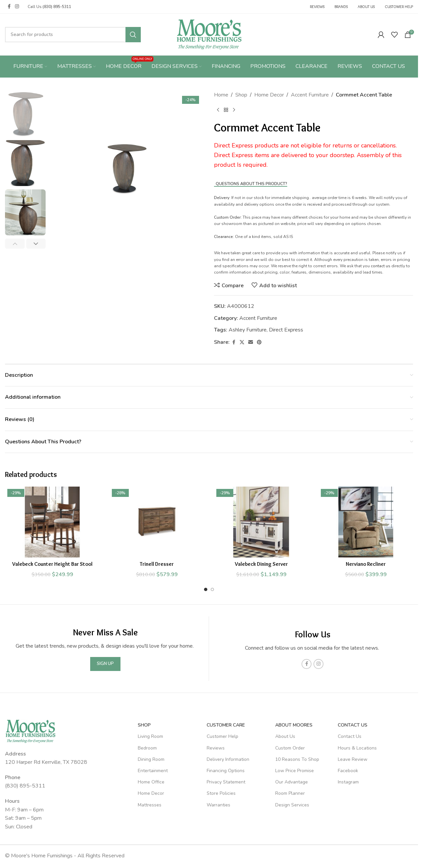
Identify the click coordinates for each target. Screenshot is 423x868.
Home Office (151, 782)
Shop (241, 95)
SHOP (144, 725)
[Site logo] (209, 34)
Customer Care (226, 725)
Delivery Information (228, 759)
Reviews (216, 748)
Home (221, 95)
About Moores (294, 725)
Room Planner (290, 793)
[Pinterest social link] (259, 342)
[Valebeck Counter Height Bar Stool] (52, 522)
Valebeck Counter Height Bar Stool (52, 564)
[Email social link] (251, 342)
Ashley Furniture (248, 330)
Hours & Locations (357, 748)
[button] (15, 244)
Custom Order (290, 748)
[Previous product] (218, 110)
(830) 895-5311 (57, 7)
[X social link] (242, 342)
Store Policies (221, 793)
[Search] (73, 35)
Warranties (218, 805)
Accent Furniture (310, 95)
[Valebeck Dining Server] (261, 522)
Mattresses (150, 805)
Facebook (348, 771)
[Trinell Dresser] (157, 522)
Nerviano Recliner (366, 564)
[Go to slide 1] (206, 589)
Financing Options (226, 771)
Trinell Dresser (157, 564)
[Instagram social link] (17, 7)
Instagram (348, 782)
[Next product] (234, 110)
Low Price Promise (295, 771)
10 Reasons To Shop (297, 759)
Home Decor (269, 95)
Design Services (292, 805)
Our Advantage (292, 782)
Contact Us (353, 725)
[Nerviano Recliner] (366, 522)
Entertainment (153, 771)
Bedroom (147, 748)
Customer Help (222, 736)
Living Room (150, 736)
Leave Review (353, 759)
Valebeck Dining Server (261, 564)
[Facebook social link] (9, 7)
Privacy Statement (226, 782)
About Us (285, 736)
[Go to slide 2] (212, 589)
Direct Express (286, 330)
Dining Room (151, 759)
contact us (381, 266)
